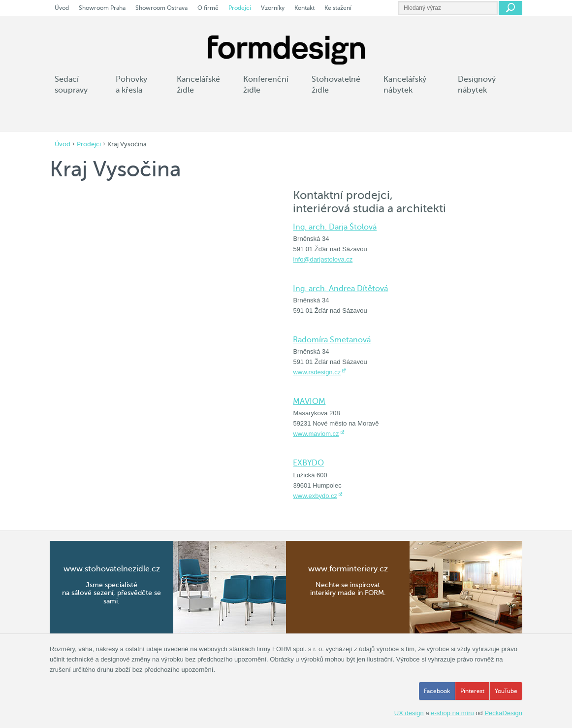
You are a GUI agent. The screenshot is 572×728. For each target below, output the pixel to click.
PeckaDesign (503, 713)
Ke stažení (338, 8)
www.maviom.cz (316, 434)
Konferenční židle (266, 85)
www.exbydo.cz (315, 496)
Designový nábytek (477, 85)
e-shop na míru (452, 713)
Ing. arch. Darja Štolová (335, 227)
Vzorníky (273, 8)
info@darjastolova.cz (323, 259)
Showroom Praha (102, 8)
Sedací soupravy (71, 85)
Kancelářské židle (198, 85)
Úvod (63, 144)
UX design (409, 713)
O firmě (208, 8)
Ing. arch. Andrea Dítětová (340, 289)
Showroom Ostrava (161, 8)
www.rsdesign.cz (317, 372)
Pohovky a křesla (131, 85)
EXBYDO (308, 463)
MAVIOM (309, 401)
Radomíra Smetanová (332, 340)
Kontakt (304, 8)
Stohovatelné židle (336, 85)
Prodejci (89, 144)
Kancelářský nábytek (405, 85)
